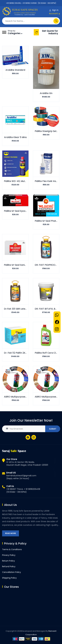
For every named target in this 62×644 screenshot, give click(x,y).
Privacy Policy (9, 555)
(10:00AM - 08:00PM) (47, 3)
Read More (11, 533)
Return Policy (8, 561)
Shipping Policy (9, 578)
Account (53, 13)
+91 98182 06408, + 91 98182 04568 (21, 3)
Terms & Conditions (12, 549)
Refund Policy (9, 566)
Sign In (55, 10)
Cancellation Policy (12, 572)
